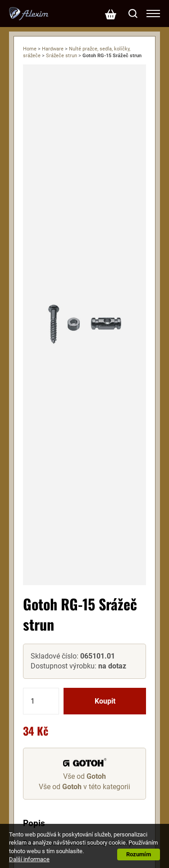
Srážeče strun (62, 56)
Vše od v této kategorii (84, 787)
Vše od (84, 776)
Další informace (29, 859)
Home (30, 49)
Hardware (53, 49)
